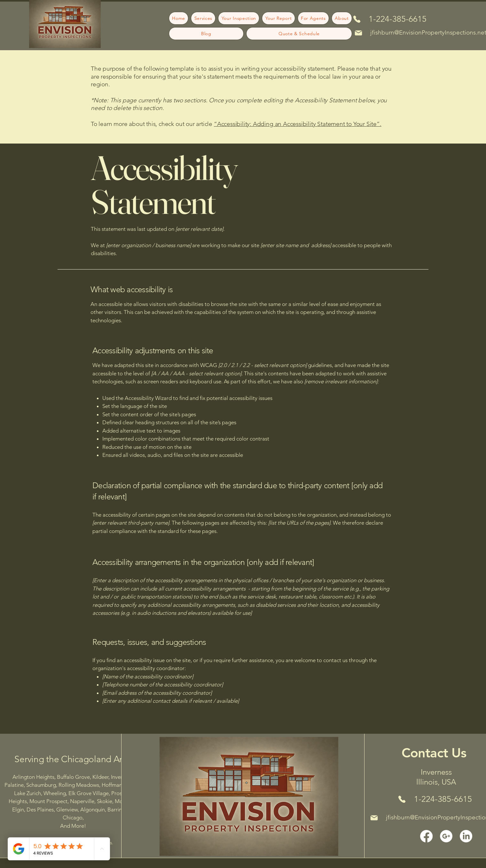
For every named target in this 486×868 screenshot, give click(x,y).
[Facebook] (426, 836)
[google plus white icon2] (446, 836)
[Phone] (357, 19)
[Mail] (358, 33)
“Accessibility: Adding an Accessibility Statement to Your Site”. (298, 124)
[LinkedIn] (466, 836)
